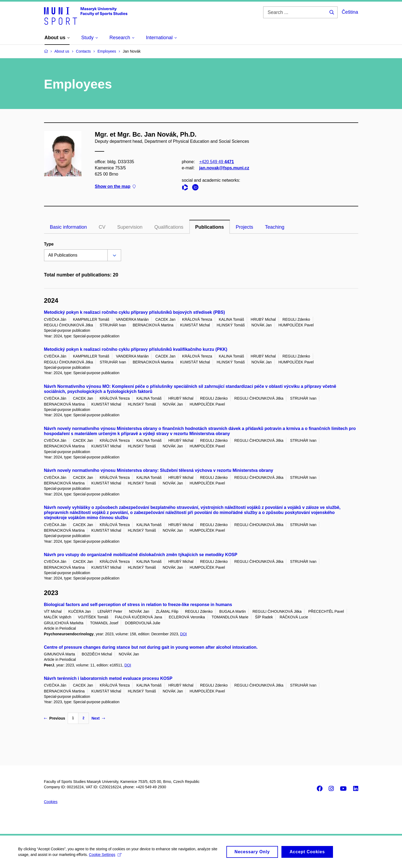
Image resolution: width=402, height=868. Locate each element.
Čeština (350, 12)
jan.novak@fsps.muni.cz (224, 168)
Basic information (68, 227)
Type (49, 244)
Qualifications (169, 227)
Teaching (275, 227)
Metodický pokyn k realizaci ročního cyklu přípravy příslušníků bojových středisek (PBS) (135, 312)
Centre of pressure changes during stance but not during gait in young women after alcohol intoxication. (151, 647)
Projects (245, 227)
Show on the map (115, 186)
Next (98, 718)
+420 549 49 (216, 161)
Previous (55, 718)
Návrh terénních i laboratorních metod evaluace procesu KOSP (108, 678)
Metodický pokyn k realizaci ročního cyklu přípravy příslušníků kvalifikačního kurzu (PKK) (136, 349)
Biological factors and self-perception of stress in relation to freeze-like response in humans (138, 605)
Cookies (51, 802)
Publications (210, 227)
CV (102, 227)
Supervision (130, 227)
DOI (184, 634)
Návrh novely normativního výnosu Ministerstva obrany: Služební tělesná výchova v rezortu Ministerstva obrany (159, 470)
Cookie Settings (106, 857)
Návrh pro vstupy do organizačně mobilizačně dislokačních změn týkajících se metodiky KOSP (141, 555)
